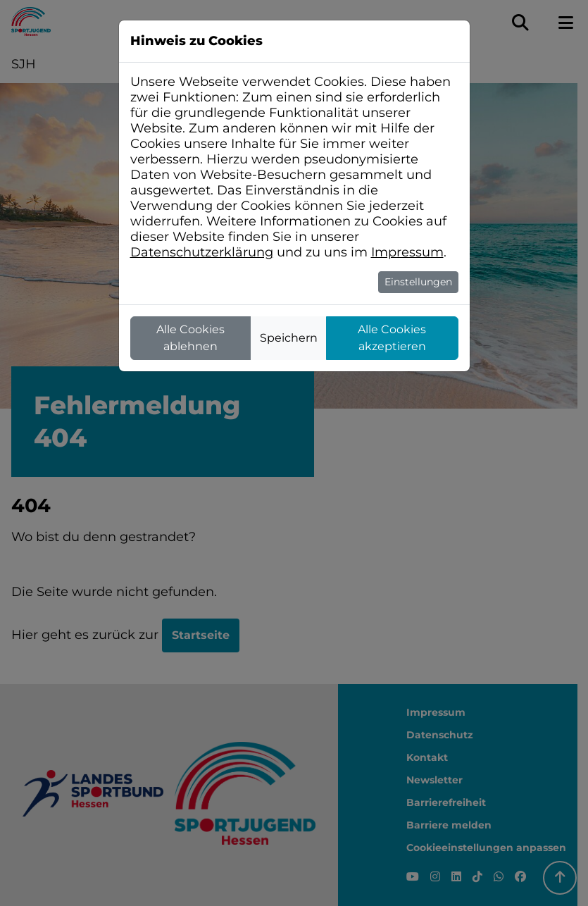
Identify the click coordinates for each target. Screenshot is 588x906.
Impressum (407, 252)
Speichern (289, 338)
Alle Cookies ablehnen (190, 338)
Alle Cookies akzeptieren (392, 338)
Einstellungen (418, 282)
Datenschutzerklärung (202, 252)
